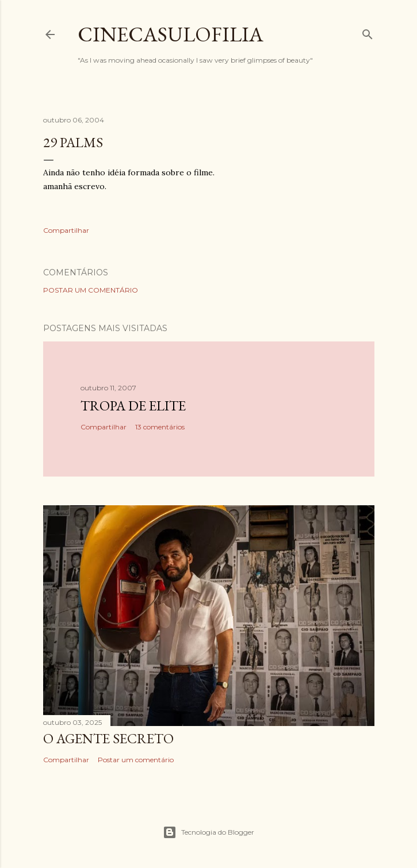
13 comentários (160, 427)
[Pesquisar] (368, 32)
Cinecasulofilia (171, 34)
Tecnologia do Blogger (208, 832)
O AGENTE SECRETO (108, 738)
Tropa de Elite (133, 406)
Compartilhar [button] (66, 230)
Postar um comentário (91, 290)
